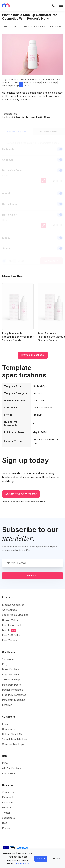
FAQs (5, 763)
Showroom (8, 659)
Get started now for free (21, 494)
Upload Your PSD (12, 734)
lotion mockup (50, 83)
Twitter (6, 813)
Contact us (8, 792)
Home (5, 26)
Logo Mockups (11, 674)
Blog (5, 823)
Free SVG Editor (11, 635)
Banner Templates (13, 690)
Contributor (8, 729)
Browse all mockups (33, 355)
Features (7, 705)
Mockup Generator (13, 605)
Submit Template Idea (15, 739)
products (15, 26)
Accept (41, 859)
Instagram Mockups (14, 700)
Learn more (23, 864)
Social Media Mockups (15, 615)
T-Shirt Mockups (12, 680)
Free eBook (9, 773)
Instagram (8, 803)
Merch (9, 630)
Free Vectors (10, 640)
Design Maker (10, 620)
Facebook (8, 797)
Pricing (6, 828)
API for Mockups (12, 768)
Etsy (5, 664)
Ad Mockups (9, 610)
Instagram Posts (11, 685)
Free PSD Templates (14, 695)
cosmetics (14, 79)
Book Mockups (11, 669)
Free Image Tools (12, 625)
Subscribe (32, 576)
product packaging (11, 86)
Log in (6, 724)
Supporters (8, 818)
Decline (56, 859)
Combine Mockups (13, 744)
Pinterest (7, 808)
